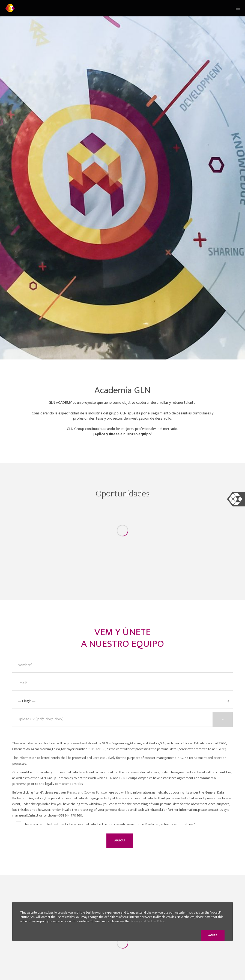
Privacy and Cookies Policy (86, 792)
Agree (213, 935)
